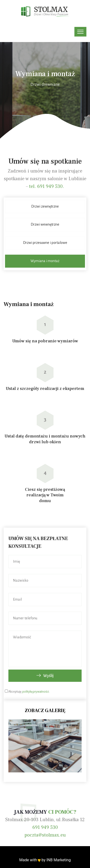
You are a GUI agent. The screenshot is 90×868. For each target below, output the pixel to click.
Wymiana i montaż (45, 261)
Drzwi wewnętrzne (45, 224)
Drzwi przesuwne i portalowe (45, 243)
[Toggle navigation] (80, 32)
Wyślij (45, 676)
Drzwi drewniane (45, 85)
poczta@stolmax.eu (45, 835)
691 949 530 (45, 827)
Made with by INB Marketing (45, 860)
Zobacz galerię (45, 711)
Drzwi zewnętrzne (45, 206)
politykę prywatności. (36, 692)
